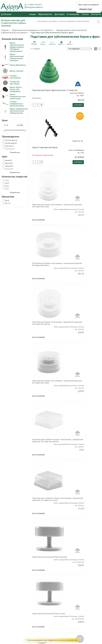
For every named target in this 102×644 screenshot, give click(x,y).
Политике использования (66, 640)
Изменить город (86, 9)
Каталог (6, 14)
